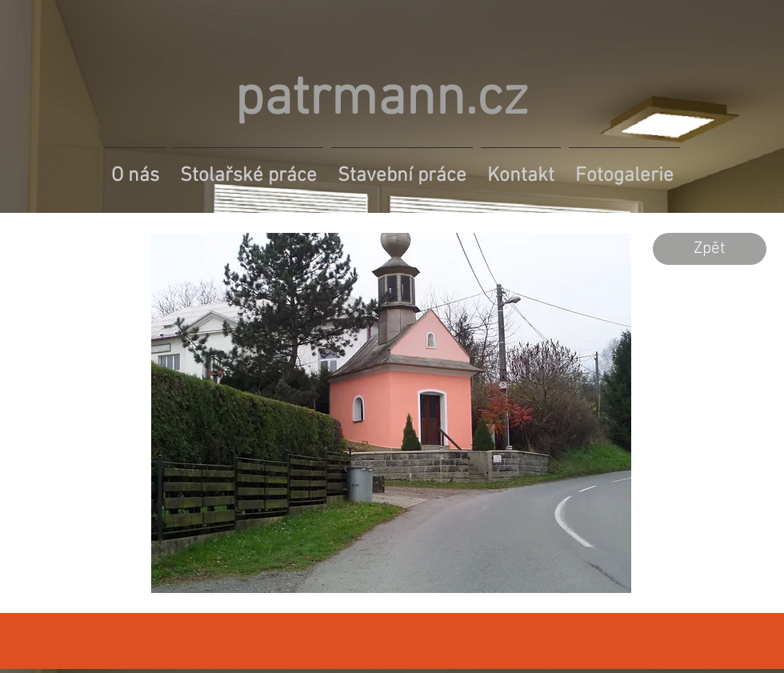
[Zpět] (710, 249)
